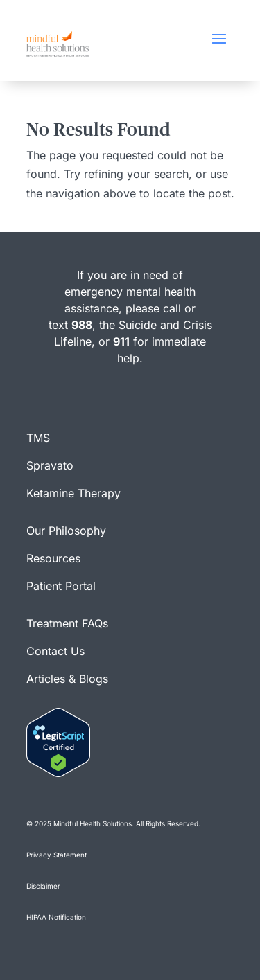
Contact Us (55, 651)
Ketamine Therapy (73, 493)
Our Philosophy (66, 531)
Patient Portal (61, 586)
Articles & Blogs (67, 679)
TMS (38, 438)
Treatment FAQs (67, 623)
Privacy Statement (57, 855)
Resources (53, 558)
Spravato (50, 465)
